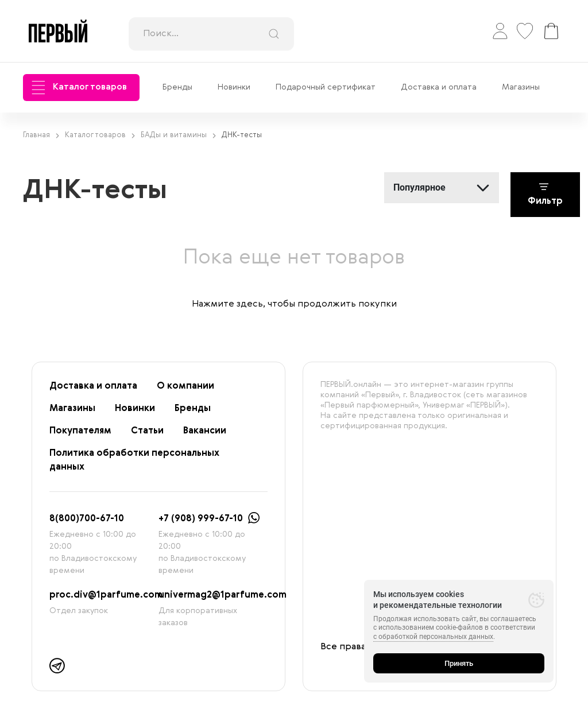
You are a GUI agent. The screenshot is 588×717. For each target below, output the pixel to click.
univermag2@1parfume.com (223, 595)
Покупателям (80, 431)
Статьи (147, 431)
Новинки (234, 87)
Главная (41, 135)
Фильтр (545, 194)
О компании (185, 386)
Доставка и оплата (439, 87)
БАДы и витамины (178, 135)
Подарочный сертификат (326, 87)
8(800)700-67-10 (87, 519)
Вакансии (205, 431)
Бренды (177, 87)
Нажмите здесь (227, 304)
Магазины (521, 87)
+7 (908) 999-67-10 (201, 519)
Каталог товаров (79, 88)
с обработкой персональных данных (433, 637)
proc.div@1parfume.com (106, 595)
